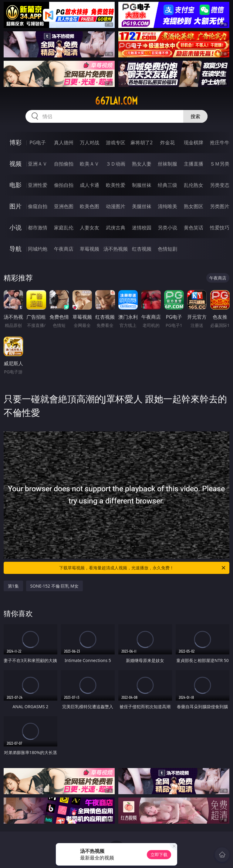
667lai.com (116, 101)
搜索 (195, 116)
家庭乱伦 (64, 228)
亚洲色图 (64, 206)
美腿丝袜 (142, 206)
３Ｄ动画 (116, 164)
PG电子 (37, 142)
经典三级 (167, 185)
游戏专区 (116, 142)
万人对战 (89, 142)
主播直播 (194, 164)
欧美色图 (89, 206)
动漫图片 (116, 206)
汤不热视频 (116, 249)
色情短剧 (167, 249)
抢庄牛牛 (220, 142)
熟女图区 (194, 206)
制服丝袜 (142, 185)
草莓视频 (89, 249)
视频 (15, 164)
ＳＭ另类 (220, 164)
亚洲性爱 (38, 185)
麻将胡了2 (142, 142)
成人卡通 (89, 185)
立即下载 (159, 854)
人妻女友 (89, 228)
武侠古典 (116, 228)
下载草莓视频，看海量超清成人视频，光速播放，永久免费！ (143, 568)
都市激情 (38, 228)
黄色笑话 (194, 228)
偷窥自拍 (38, 206)
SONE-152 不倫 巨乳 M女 (54, 586)
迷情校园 (142, 228)
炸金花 (167, 142)
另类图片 (220, 206)
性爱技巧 (220, 228)
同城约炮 (38, 249)
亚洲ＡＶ (38, 164)
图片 (15, 206)
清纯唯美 (167, 206)
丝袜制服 (167, 164)
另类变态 (220, 185)
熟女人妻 (142, 164)
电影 (15, 185)
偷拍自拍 (64, 185)
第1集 (13, 586)
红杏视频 (142, 249)
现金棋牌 (194, 142)
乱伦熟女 (194, 185)
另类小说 (167, 228)
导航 (15, 249)
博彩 (15, 142)
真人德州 (64, 142)
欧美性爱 (116, 185)
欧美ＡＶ (89, 164)
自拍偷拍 (64, 164)
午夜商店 (64, 249)
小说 (15, 227)
